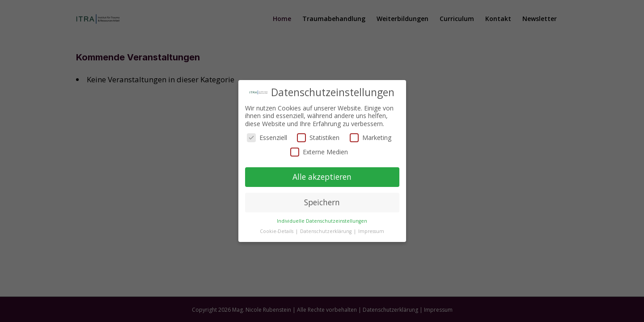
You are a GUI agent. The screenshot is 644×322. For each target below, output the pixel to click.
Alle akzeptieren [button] (322, 177)
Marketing (371, 138)
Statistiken (318, 138)
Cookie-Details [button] (277, 231)
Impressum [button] (371, 231)
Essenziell (267, 138)
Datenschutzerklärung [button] (326, 231)
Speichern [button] (322, 202)
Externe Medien (319, 152)
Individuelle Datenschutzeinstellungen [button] (322, 221)
